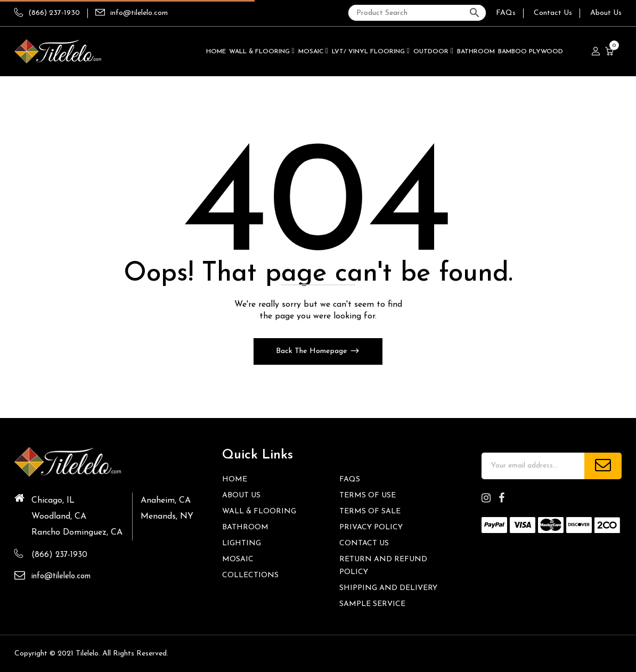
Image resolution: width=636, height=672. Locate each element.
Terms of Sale (370, 511)
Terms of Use (368, 495)
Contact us (364, 543)
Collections (250, 575)
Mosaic (238, 559)
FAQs (506, 13)
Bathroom (245, 527)
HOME (235, 480)
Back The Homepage (313, 351)
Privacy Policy (371, 527)
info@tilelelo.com (139, 13)
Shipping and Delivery (388, 588)
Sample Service (372, 604)
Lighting (242, 543)
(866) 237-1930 (47, 13)
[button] (611, 52)
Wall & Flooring (259, 511)
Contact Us (553, 13)
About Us (606, 13)
